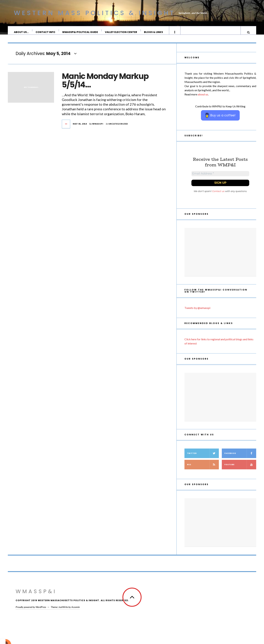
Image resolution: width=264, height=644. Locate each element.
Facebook (240, 458)
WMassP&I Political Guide (80, 32)
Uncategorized (118, 127)
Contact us (218, 196)
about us (203, 98)
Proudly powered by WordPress (31, 612)
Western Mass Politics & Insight (94, 13)
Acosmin (76, 612)
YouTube (240, 469)
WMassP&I (36, 596)
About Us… (21, 32)
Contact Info (46, 32)
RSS (203, 469)
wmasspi (98, 127)
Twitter (203, 458)
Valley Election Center (121, 32)
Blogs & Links (154, 32)
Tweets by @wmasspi (197, 313)
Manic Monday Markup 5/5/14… (105, 84)
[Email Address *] (220, 178)
